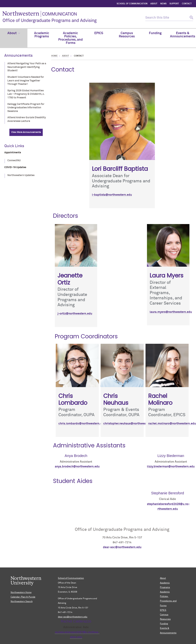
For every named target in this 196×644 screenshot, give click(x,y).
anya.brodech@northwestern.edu (77, 467)
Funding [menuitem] (155, 33)
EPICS (163, 610)
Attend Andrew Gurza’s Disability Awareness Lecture (27, 119)
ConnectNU (14, 161)
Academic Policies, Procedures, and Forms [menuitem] (71, 38)
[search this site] (166, 18)
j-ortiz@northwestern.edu (75, 314)
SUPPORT (174, 4)
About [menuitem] (14, 33)
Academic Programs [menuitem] (42, 35)
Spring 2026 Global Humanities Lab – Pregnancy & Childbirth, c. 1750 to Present (26, 94)
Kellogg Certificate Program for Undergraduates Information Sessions (26, 108)
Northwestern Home (21, 593)
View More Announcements (26, 132)
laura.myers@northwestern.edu (171, 312)
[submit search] (190, 18)
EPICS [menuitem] (99, 33)
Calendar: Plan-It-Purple (23, 597)
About (66, 56)
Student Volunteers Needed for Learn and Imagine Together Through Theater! (26, 81)
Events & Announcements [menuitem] (183, 35)
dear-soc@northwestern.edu (122, 547)
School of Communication (71, 578)
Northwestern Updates (21, 175)
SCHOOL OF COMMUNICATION (132, 4)
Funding (164, 624)
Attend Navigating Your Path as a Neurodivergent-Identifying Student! (27, 67)
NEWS (163, 4)
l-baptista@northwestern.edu (112, 195)
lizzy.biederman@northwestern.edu (171, 467)
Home (54, 56)
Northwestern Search (22, 602)
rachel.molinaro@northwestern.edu (172, 424)
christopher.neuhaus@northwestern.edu (130, 424)
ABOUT (154, 4)
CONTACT (187, 4)
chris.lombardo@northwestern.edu (82, 424)
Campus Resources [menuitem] (127, 35)
